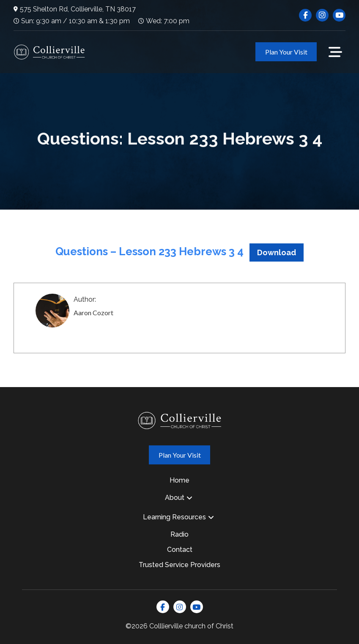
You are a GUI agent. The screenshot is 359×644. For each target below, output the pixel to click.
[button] (335, 52)
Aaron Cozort (93, 312)
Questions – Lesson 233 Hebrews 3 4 (149, 251)
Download (277, 252)
